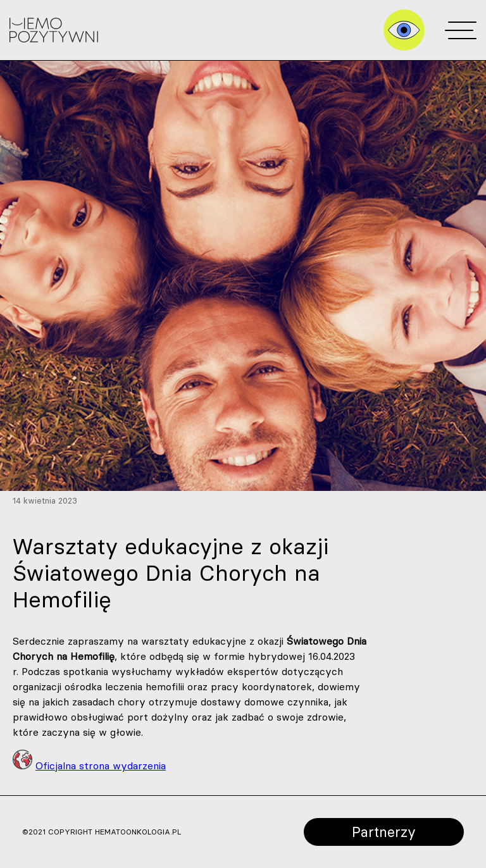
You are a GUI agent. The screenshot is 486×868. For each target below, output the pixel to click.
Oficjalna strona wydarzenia (101, 766)
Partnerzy (384, 832)
